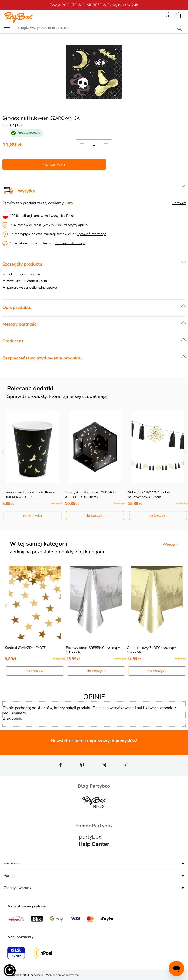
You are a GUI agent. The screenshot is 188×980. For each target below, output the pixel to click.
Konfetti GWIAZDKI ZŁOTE (25, 648)
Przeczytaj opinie (75, 225)
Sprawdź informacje (91, 234)
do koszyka (54, 164)
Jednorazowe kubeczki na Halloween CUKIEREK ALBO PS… (30, 495)
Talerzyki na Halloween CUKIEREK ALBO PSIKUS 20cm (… (91, 495)
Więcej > (171, 544)
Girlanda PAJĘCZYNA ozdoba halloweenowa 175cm (150, 495)
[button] (10, 970)
